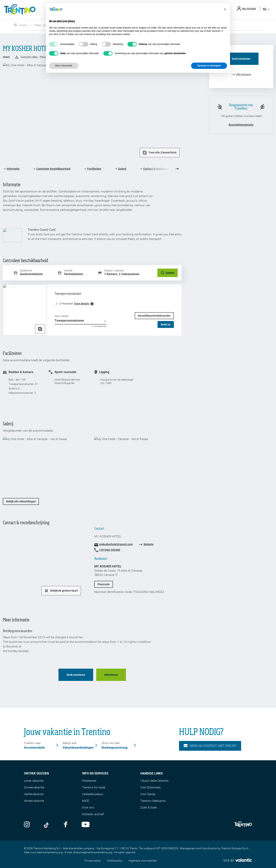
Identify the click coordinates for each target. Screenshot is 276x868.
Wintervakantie (34, 801)
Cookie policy (115, 861)
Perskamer (89, 781)
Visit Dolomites (150, 787)
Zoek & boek (149, 807)
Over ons (88, 807)
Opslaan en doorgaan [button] (209, 66)
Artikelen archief (93, 814)
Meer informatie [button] (64, 66)
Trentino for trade (94, 787)
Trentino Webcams (153, 801)
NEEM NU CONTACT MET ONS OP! (210, 746)
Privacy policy (93, 861)
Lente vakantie (34, 781)
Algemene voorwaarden (143, 861)
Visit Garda (148, 794)
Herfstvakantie (34, 794)
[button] (225, 9)
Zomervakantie (34, 787)
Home (20, 25)
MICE (86, 801)
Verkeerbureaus (92, 794)
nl (266, 9)
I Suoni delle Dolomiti (154, 781)
